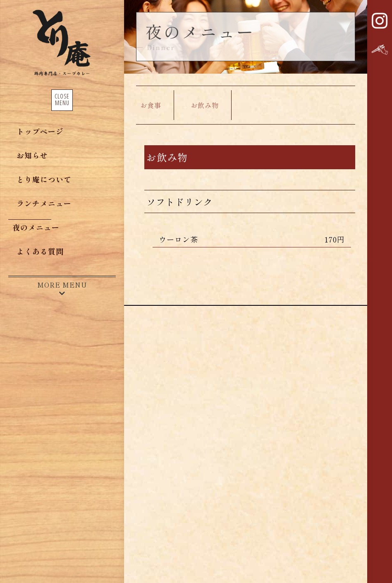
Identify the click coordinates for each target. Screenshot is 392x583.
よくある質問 (40, 251)
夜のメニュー (36, 227)
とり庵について (44, 179)
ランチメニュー (44, 203)
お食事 (151, 105)
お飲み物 (205, 105)
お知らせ (32, 155)
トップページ (40, 131)
